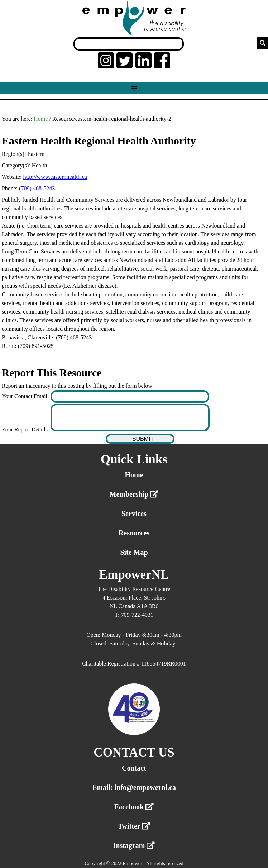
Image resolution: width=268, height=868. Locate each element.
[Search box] (129, 44)
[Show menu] (134, 88)
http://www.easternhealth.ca (55, 177)
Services (134, 514)
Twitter (134, 826)
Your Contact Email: (26, 396)
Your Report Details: (26, 430)
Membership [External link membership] (134, 494)
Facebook (134, 807)
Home (41, 119)
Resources (134, 533)
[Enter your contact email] (130, 397)
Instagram (134, 845)
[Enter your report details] (130, 418)
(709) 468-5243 (37, 188)
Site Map (134, 552)
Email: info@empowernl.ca (134, 787)
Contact (134, 768)
